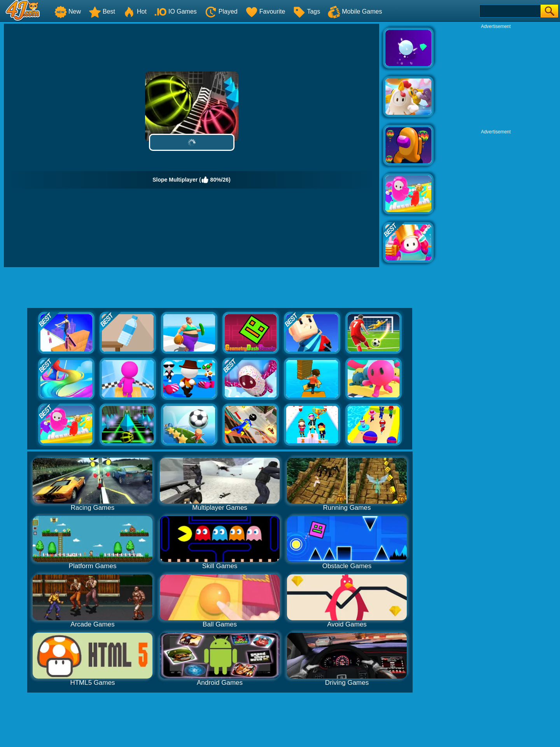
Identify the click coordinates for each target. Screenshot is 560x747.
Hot (135, 11)
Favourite (265, 11)
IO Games (176, 11)
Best (102, 11)
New (68, 11)
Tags (306, 11)
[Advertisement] (496, 78)
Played (221, 11)
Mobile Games (355, 11)
